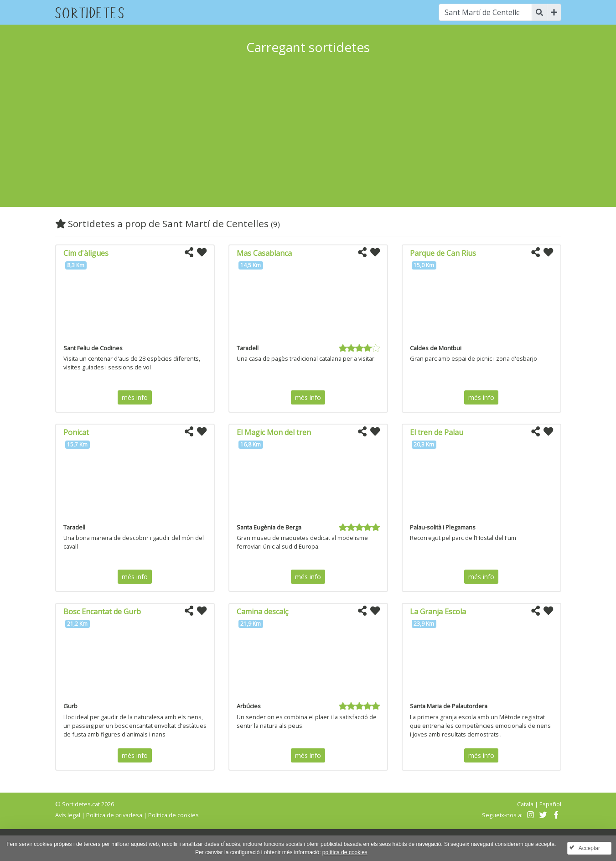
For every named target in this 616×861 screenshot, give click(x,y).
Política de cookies (173, 815)
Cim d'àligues (86, 253)
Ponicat (76, 432)
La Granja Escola (438, 612)
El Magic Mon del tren (274, 432)
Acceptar (589, 848)
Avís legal (68, 815)
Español (550, 804)
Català (525, 804)
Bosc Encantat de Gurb (102, 612)
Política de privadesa (114, 815)
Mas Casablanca (264, 253)
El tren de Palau (437, 432)
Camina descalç (262, 612)
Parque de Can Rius (443, 253)
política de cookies (345, 852)
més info (135, 397)
